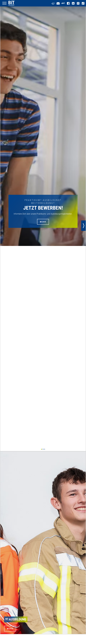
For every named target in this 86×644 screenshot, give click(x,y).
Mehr (43, 222)
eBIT (63, 3)
